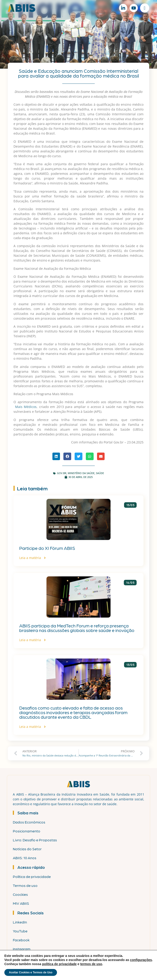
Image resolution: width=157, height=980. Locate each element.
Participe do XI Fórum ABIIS (47, 548)
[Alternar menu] (145, 8)
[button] (56, 456)
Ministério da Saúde (81, 473)
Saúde (100, 473)
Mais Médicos (26, 407)
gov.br (62, 473)
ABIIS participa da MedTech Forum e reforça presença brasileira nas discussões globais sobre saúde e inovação (77, 628)
